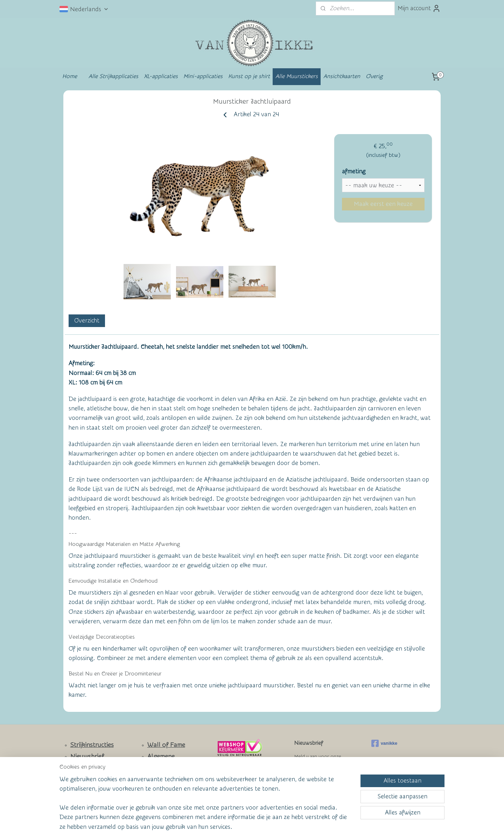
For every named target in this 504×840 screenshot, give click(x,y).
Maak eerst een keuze (383, 204)
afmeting (354, 171)
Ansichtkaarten (342, 76)
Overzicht (87, 321)
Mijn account (419, 8)
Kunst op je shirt (249, 76)
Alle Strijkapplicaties (113, 76)
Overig (374, 76)
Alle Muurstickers (297, 76)
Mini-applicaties (203, 76)
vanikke (384, 743)
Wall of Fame (166, 745)
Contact (82, 768)
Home (70, 76)
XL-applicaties (161, 76)
